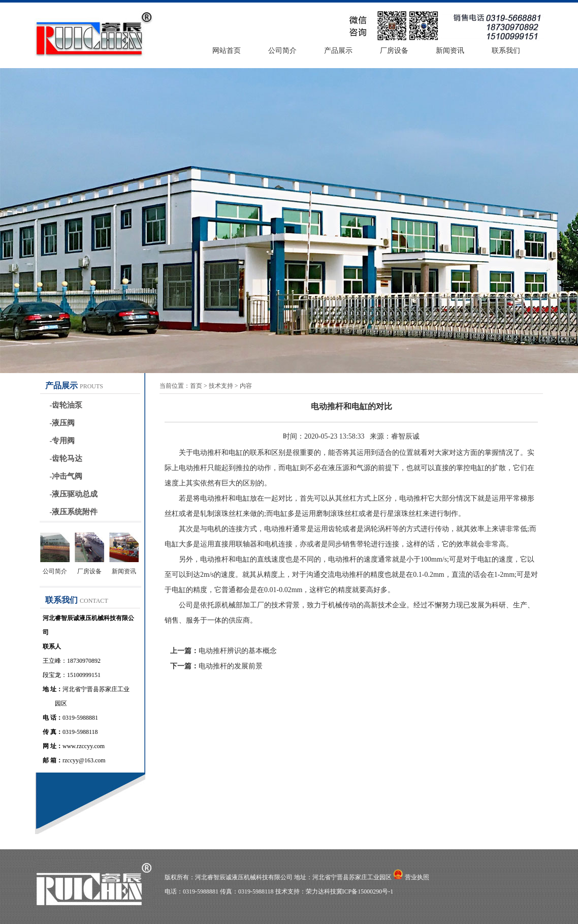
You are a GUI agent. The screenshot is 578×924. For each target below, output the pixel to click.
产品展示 (338, 51)
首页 (196, 386)
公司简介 (282, 51)
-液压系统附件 (74, 512)
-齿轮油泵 (66, 405)
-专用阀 (62, 441)
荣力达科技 (321, 891)
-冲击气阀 (66, 476)
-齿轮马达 (66, 458)
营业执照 (417, 877)
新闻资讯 (450, 51)
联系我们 (506, 51)
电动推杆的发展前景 (231, 666)
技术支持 (221, 386)
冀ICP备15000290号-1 (365, 891)
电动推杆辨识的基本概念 (238, 651)
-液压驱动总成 (74, 494)
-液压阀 (62, 423)
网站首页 (227, 51)
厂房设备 (394, 51)
